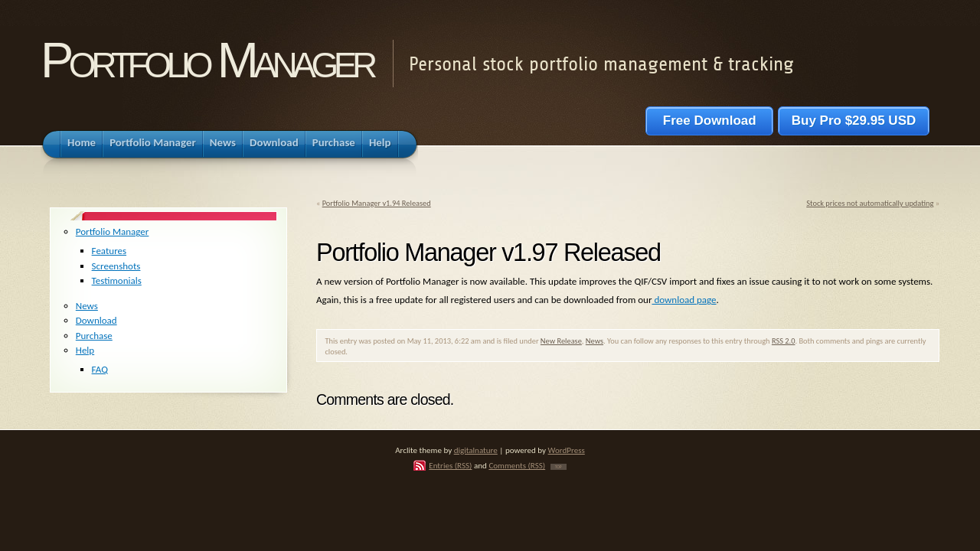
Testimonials (117, 280)
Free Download (709, 121)
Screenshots (116, 266)
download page (684, 300)
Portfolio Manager (207, 60)
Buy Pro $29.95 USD (854, 121)
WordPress (567, 450)
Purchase (94, 336)
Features (109, 251)
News (595, 341)
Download (96, 320)
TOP (559, 467)
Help (85, 350)
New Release (561, 341)
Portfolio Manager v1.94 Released (377, 203)
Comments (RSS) (517, 465)
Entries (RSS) (450, 465)
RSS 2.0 (784, 341)
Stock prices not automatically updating (870, 203)
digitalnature (476, 450)
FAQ (100, 369)
